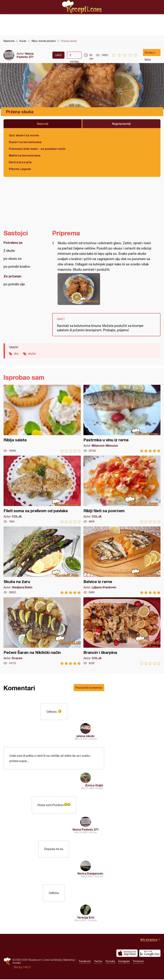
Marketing (69, 960)
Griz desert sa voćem (24, 135)
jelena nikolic (86, 736)
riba (16, 354)
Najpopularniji (121, 124)
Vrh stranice (149, 940)
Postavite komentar (89, 688)
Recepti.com (82, 7)
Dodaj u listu (150, 53)
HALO (27, 968)
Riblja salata (42, 419)
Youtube (110, 962)
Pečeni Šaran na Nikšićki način (42, 631)
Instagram (124, 962)
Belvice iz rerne (122, 560)
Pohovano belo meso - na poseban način (37, 149)
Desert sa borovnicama (25, 142)
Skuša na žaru (42, 560)
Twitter (98, 962)
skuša (32, 354)
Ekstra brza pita (20, 162)
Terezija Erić (86, 918)
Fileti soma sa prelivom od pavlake (42, 489)
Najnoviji (43, 124)
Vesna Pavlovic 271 (25, 55)
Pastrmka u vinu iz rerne (122, 419)
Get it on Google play (150, 954)
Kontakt (17, 963)
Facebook (85, 962)
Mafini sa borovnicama (25, 155)
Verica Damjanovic (90, 874)
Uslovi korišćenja (53, 960)
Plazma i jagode (20, 169)
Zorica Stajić (94, 786)
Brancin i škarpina (122, 631)
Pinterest (138, 962)
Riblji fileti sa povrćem (122, 489)
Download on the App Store (127, 954)
